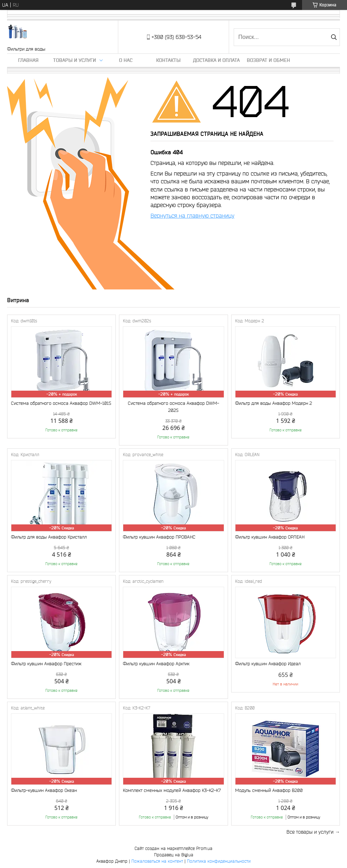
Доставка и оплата (216, 60)
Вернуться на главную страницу (192, 215)
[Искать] (334, 37)
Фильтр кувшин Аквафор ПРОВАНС (159, 537)
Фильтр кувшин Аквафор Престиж (46, 664)
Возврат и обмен (268, 60)
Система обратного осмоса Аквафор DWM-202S (173, 407)
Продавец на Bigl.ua (174, 855)
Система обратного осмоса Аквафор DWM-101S (61, 403)
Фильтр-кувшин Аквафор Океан (44, 790)
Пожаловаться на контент (157, 861)
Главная (28, 60)
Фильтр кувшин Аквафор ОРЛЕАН (270, 537)
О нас (126, 60)
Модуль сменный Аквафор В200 (269, 790)
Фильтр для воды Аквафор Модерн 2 (274, 403)
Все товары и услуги (310, 832)
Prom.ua (204, 848)
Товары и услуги (75, 60)
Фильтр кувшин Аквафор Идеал (268, 664)
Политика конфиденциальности (219, 861)
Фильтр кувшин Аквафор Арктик (156, 664)
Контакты (168, 60)
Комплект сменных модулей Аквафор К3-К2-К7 (172, 790)
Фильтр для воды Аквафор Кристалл (49, 537)
